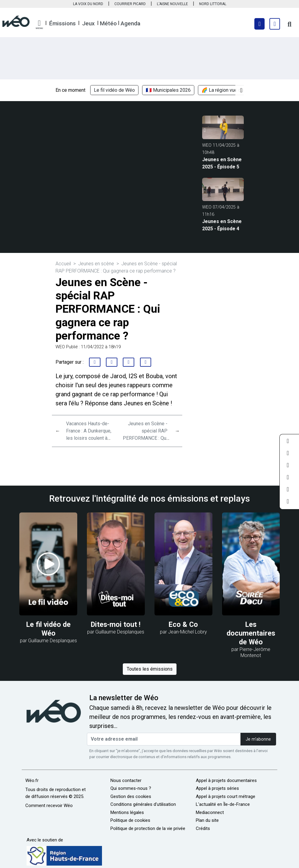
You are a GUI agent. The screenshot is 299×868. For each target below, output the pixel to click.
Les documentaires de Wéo (251, 633)
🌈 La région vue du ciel (227, 90)
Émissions (62, 23)
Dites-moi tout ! (116, 624)
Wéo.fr (32, 780)
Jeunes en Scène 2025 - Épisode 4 (222, 225)
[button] (39, 25)
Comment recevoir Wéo (49, 806)
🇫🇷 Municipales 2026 (168, 90)
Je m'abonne (258, 739)
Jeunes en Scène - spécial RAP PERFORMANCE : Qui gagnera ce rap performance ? (145, 438)
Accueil (63, 264)
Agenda (130, 23)
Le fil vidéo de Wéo (114, 90)
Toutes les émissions (150, 669)
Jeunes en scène (96, 264)
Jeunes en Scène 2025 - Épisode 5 (222, 163)
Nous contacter (126, 780)
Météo (108, 23)
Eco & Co (183, 624)
